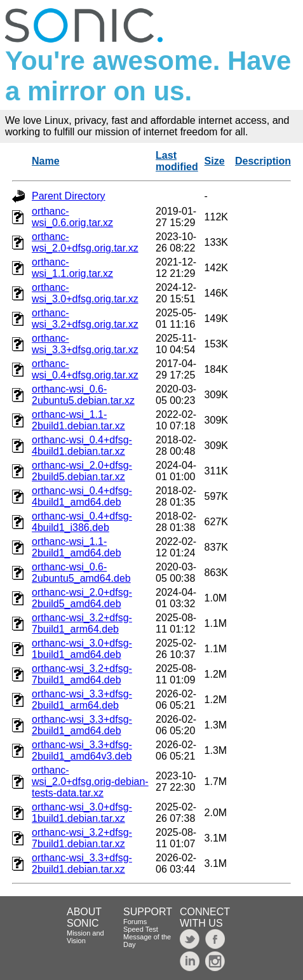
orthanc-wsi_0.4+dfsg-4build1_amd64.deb (82, 496)
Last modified (177, 161)
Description (263, 161)
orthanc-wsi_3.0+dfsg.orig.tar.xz (85, 293)
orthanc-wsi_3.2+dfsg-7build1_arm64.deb (82, 623)
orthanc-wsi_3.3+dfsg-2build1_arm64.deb (82, 700)
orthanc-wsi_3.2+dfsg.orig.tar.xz (85, 319)
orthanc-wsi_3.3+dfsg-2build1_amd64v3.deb (82, 750)
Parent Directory (69, 196)
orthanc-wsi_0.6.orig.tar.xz (72, 217)
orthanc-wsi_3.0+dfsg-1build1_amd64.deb (82, 649)
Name (46, 161)
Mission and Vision (85, 937)
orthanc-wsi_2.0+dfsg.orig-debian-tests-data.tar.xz (90, 782)
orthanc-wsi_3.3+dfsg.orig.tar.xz (85, 344)
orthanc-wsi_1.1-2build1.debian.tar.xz (78, 420)
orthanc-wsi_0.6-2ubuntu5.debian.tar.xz (83, 395)
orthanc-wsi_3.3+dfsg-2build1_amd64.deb (82, 725)
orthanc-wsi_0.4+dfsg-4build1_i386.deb (82, 522)
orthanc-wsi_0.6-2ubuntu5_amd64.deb (81, 573)
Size (215, 161)
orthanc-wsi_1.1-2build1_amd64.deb (77, 547)
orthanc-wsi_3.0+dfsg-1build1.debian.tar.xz (82, 813)
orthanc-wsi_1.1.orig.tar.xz (72, 268)
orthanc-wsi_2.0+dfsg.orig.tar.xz (85, 242)
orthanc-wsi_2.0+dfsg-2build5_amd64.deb (82, 598)
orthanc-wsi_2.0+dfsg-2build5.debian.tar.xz (82, 471)
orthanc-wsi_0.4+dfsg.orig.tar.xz (85, 369)
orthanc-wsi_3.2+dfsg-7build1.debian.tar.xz (82, 838)
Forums (135, 922)
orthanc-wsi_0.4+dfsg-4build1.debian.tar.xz (82, 446)
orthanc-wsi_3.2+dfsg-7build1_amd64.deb (82, 674)
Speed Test (141, 929)
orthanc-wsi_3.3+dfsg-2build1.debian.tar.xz (82, 863)
